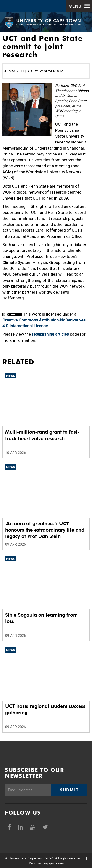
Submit (69, 790)
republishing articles (50, 334)
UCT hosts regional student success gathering (45, 709)
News (11, 376)
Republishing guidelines (46, 863)
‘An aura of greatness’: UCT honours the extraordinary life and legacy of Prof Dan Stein (45, 530)
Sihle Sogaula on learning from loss (41, 618)
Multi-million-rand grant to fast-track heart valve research (42, 435)
